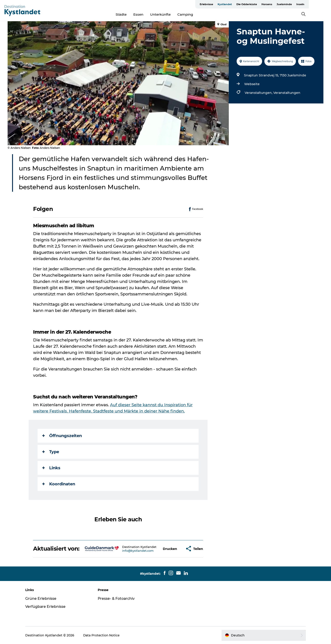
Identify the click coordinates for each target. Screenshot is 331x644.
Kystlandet (244, 4)
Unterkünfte (172, 14)
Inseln (319, 4)
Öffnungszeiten (62, 436)
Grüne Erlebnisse (42, 599)
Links (52, 468)
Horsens (286, 4)
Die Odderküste (265, 4)
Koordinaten (59, 484)
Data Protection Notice (103, 635)
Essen (150, 14)
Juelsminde (303, 4)
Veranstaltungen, (259, 93)
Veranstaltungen (287, 93)
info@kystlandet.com (138, 551)
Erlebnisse (225, 4)
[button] (170, 549)
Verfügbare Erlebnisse (47, 607)
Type (51, 452)
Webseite (252, 84)
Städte (132, 14)
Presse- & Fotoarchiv (117, 599)
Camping (196, 14)
